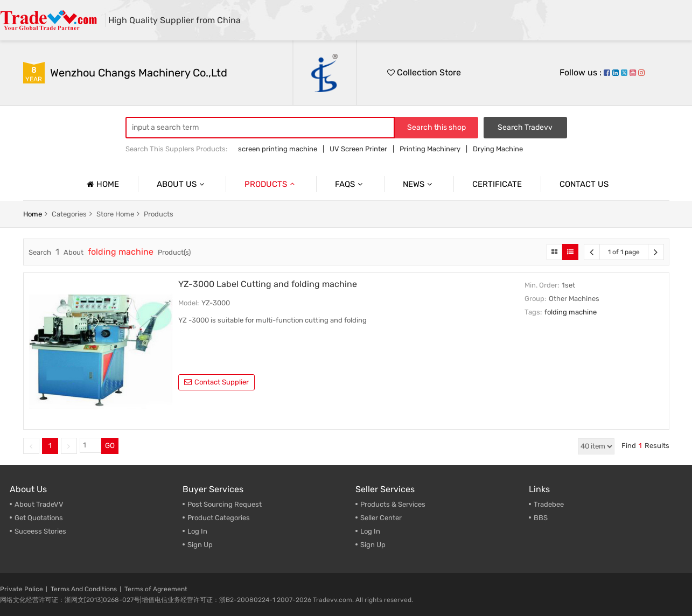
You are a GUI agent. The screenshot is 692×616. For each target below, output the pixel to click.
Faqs (350, 184)
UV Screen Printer (358, 149)
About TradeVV (39, 504)
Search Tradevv (525, 127)
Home (102, 184)
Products (271, 184)
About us (182, 184)
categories (69, 214)
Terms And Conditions (84, 589)
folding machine (571, 312)
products (159, 214)
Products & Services (393, 504)
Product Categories (219, 518)
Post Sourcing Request (225, 504)
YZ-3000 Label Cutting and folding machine (268, 284)
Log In (197, 531)
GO (110, 446)
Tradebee (549, 504)
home (33, 214)
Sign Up (200, 545)
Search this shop (436, 127)
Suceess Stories (40, 531)
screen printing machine (278, 149)
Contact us (584, 184)
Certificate (497, 184)
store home (115, 214)
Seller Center (381, 518)
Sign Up (373, 545)
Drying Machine (498, 149)
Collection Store (424, 72)
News (419, 184)
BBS (541, 518)
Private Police (22, 589)
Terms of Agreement (156, 589)
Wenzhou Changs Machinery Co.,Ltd (139, 73)
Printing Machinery (430, 149)
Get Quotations (39, 518)
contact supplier (216, 382)
